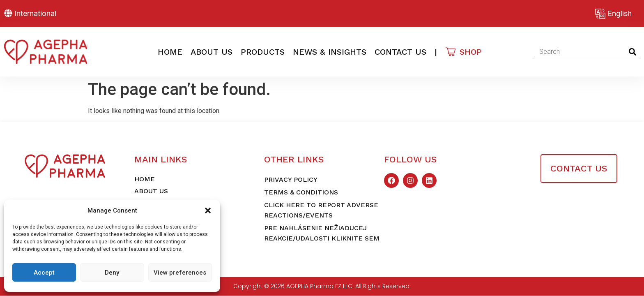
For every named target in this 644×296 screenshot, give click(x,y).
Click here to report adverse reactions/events (321, 210)
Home (170, 52)
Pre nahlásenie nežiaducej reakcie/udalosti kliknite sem (322, 233)
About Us (212, 52)
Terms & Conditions (301, 192)
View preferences (180, 273)
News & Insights (330, 52)
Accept (44, 273)
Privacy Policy (291, 179)
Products (263, 52)
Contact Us (400, 52)
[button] (208, 210)
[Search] (633, 52)
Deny (112, 273)
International (35, 13)
